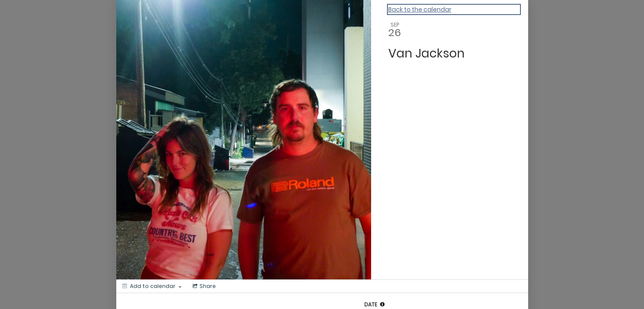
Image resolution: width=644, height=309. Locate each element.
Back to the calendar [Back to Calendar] (420, 9)
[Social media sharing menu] (203, 286)
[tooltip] (382, 304)
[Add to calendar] (152, 286)
